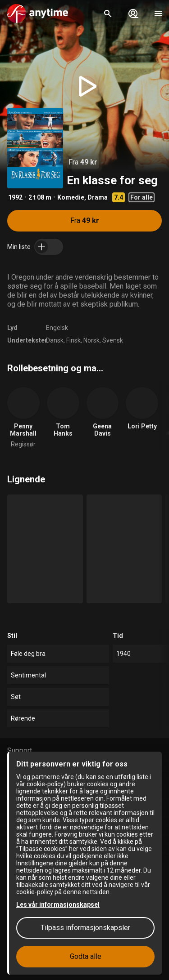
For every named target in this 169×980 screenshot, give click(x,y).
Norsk (91, 340)
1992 (15, 197)
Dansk (55, 340)
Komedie (71, 197)
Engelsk (57, 328)
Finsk (73, 340)
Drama (98, 197)
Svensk (113, 340)
